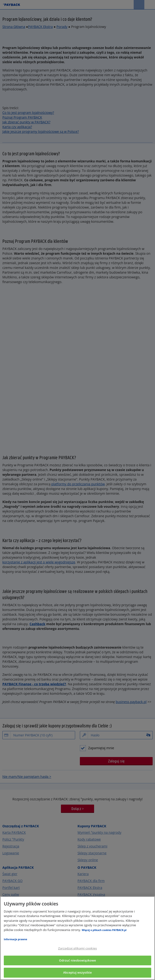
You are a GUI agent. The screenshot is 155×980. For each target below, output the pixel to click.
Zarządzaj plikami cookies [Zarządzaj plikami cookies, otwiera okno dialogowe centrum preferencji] (77, 948)
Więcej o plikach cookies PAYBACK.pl (104, 930)
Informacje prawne (16, 939)
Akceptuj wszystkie (78, 972)
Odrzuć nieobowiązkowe (77, 960)
